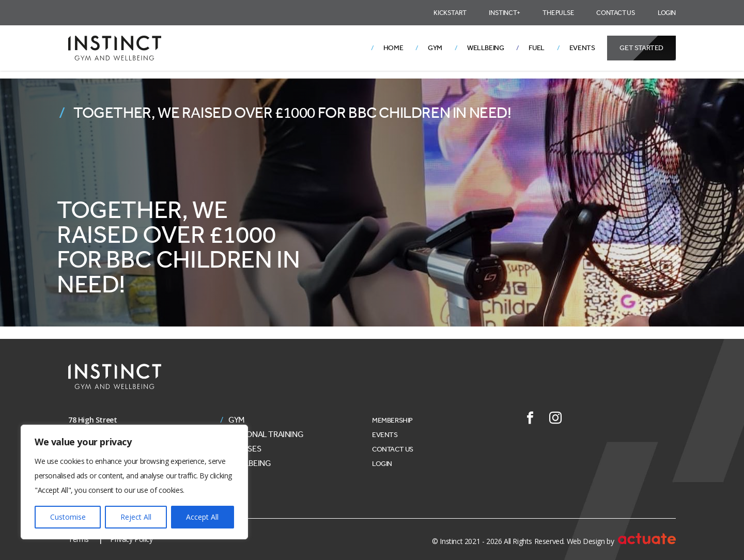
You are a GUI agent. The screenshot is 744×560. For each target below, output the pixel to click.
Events (582, 48)
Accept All (202, 517)
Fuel (536, 48)
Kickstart (450, 13)
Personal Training (266, 434)
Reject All (136, 517)
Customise (68, 517)
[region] (134, 482)
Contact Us (616, 13)
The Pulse (558, 13)
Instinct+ (504, 13)
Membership (392, 420)
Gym (435, 48)
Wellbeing (485, 48)
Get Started (641, 48)
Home (393, 48)
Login (667, 13)
